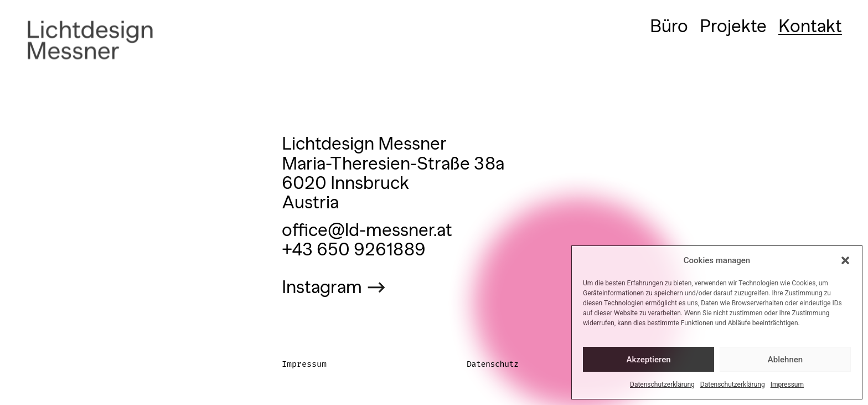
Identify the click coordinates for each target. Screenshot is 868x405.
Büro (669, 26)
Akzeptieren (648, 360)
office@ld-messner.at (367, 230)
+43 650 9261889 (354, 249)
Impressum (787, 385)
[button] (845, 260)
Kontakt (810, 26)
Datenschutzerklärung (662, 385)
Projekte (733, 26)
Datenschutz (493, 364)
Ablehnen (785, 360)
